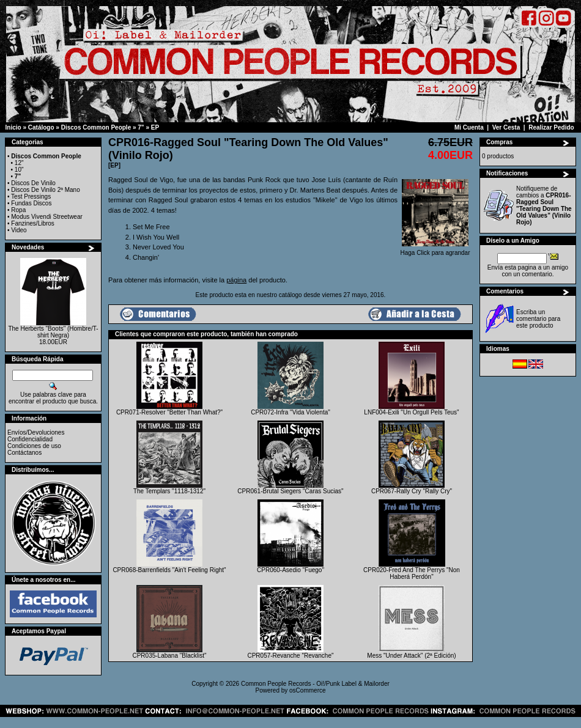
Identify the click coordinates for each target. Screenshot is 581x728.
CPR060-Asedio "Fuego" (290, 570)
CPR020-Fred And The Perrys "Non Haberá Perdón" (412, 573)
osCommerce (307, 690)
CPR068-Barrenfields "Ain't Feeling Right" (169, 570)
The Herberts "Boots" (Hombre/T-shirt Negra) (53, 332)
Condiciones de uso (34, 446)
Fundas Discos (31, 203)
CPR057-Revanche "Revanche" (290, 656)
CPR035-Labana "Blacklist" (169, 656)
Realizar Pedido (551, 127)
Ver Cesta (506, 127)
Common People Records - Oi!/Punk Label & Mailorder (315, 684)
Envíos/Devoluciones (36, 432)
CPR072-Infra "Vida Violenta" (290, 412)
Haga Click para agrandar (435, 250)
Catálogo (41, 127)
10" (19, 170)
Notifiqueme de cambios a (544, 205)
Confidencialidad (30, 439)
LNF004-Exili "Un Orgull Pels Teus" (411, 412)
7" (141, 127)
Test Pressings (31, 197)
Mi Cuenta (469, 127)
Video (19, 230)
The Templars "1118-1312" (169, 491)
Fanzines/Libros (33, 223)
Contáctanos (24, 453)
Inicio (13, 127)
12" (19, 163)
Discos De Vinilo (33, 183)
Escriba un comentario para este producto (538, 319)
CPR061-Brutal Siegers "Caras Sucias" (290, 491)
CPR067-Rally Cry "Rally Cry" (412, 491)
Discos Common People (96, 127)
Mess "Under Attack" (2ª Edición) (411, 656)
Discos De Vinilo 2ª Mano (45, 190)
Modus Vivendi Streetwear (47, 217)
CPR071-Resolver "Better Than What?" (169, 412)
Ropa (18, 210)
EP (155, 127)
